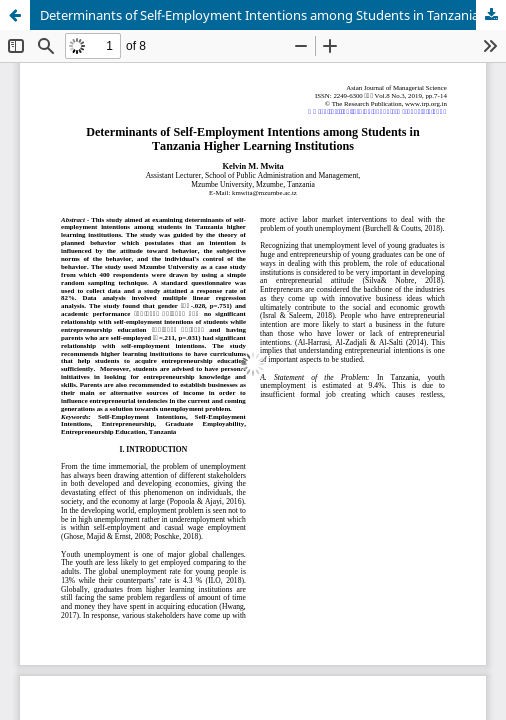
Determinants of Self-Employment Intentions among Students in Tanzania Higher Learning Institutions (273, 15)
